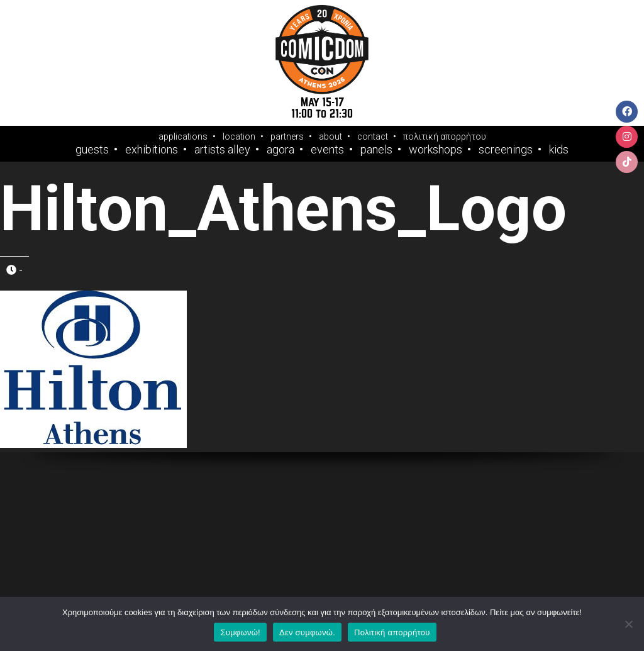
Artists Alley (222, 150)
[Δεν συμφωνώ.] (628, 624)
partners (287, 136)
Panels (376, 150)
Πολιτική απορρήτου (392, 632)
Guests (92, 150)
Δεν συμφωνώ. (307, 632)
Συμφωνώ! (240, 632)
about (330, 136)
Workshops (436, 150)
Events (327, 150)
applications (183, 136)
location (239, 136)
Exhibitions (152, 150)
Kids (559, 150)
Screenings (506, 150)
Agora (280, 150)
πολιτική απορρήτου (445, 136)
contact (373, 136)
